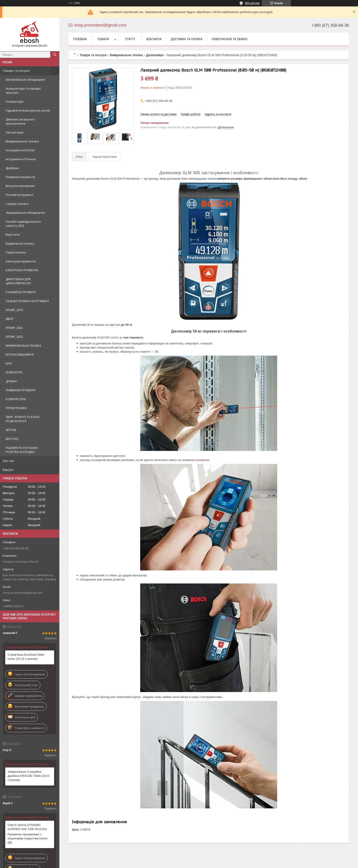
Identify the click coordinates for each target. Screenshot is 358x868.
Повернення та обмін (229, 39)
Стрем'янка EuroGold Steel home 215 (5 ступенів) (26, 657)
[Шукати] (55, 55)
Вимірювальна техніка (22, 141)
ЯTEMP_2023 (14, 337)
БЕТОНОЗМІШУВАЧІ (20, 354)
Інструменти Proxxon (21, 159)
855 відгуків (252, 3)
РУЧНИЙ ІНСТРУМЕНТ (21, 292)
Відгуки (8, 470)
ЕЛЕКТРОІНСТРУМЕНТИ (22, 270)
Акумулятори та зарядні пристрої (23, 91)
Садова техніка (17, 204)
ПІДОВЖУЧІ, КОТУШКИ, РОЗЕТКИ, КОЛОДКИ (22, 450)
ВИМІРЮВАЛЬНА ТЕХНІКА (23, 346)
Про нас (8, 461)
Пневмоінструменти (20, 177)
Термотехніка (16, 252)
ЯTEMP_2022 (14, 328)
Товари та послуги (16, 71)
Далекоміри (155, 55)
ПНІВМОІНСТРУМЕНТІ (21, 390)
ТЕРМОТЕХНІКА (16, 408)
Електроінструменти (21, 261)
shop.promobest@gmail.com (22, 593)
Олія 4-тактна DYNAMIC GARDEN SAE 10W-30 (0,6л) (27, 827)
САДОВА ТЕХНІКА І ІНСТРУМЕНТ (27, 301)
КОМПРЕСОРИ (16, 399)
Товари (103, 39)
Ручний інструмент (20, 195)
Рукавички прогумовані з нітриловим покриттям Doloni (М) (28, 838)
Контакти (154, 39)
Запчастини (14, 132)
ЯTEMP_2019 (14, 310)
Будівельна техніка (20, 243)
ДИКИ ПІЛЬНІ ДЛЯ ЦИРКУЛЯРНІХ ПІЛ (18, 281)
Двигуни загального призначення (20, 121)
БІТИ (9, 363)
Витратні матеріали (20, 186)
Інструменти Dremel (20, 150)
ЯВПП (10, 319)
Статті (130, 39)
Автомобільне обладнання (25, 80)
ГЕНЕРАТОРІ (14, 372)
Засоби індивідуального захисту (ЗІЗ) (23, 224)
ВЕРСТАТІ (12, 439)
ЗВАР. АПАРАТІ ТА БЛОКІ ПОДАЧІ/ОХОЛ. (23, 419)
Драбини (12, 168)
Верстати (13, 234)
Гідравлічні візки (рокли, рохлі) (28, 110)
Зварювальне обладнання (25, 213)
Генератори (14, 101)
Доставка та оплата (187, 39)
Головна (80, 39)
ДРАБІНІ (11, 381)
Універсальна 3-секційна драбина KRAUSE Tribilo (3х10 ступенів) (28, 776)
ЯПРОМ (11, 430)
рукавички (202, 460)
